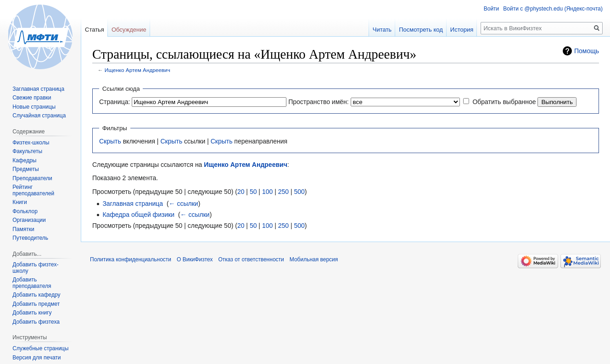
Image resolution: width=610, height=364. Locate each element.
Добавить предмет (36, 304)
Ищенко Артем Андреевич (137, 70)
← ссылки (184, 204)
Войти (492, 9)
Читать (382, 30)
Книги (20, 202)
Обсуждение (129, 30)
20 (241, 192)
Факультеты (27, 151)
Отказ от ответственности (251, 259)
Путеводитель (30, 238)
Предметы (25, 169)
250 (283, 192)
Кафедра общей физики (138, 215)
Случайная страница (39, 116)
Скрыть (110, 141)
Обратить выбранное (504, 102)
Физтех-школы (31, 143)
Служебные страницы (40, 348)
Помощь (587, 51)
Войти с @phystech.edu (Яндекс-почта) (553, 9)
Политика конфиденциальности (131, 259)
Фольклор (25, 211)
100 (267, 192)
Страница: (115, 102)
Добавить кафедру (36, 295)
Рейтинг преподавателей (33, 190)
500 (299, 192)
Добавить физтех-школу (35, 268)
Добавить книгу (32, 313)
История (462, 30)
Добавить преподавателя (32, 283)
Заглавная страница (133, 204)
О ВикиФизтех (195, 259)
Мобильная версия (314, 259)
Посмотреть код (421, 30)
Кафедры (24, 160)
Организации (29, 220)
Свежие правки (32, 98)
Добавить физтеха (36, 322)
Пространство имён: (319, 102)
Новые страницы (34, 107)
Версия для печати (36, 358)
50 (253, 192)
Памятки (23, 229)
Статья (95, 30)
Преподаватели (32, 178)
